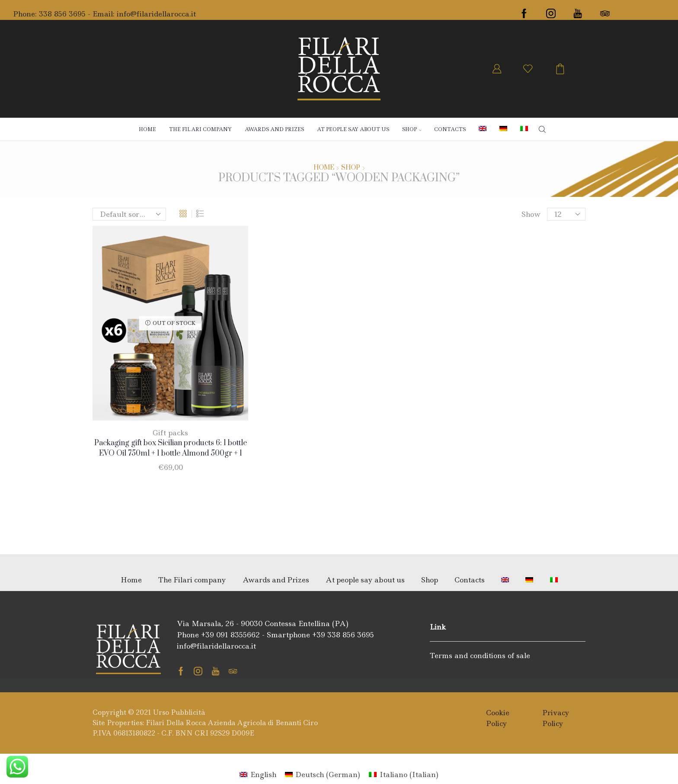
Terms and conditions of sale (480, 655)
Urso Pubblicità (179, 712)
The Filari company (200, 129)
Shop (351, 168)
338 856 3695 (62, 14)
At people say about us (353, 129)
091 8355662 (238, 635)
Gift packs (170, 433)
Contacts (450, 129)
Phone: (26, 14)
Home (147, 129)
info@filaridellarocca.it (156, 14)
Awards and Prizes (274, 129)
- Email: (101, 14)
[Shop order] (129, 214)
